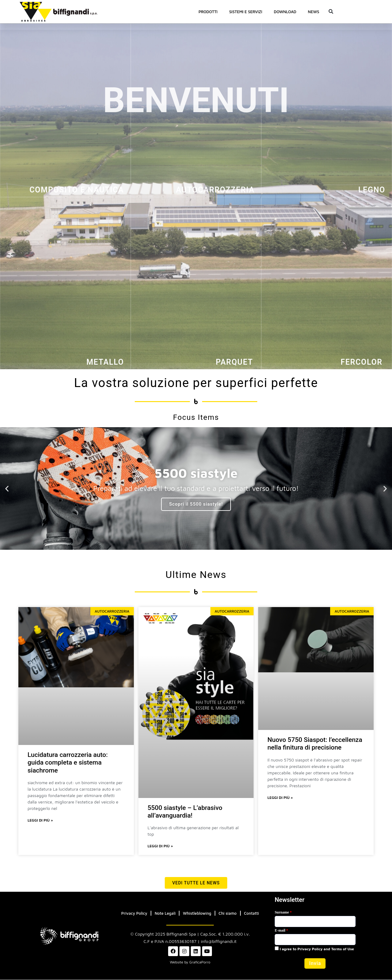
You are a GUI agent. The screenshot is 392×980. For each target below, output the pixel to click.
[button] (331, 12)
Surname (283, 913)
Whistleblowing (197, 914)
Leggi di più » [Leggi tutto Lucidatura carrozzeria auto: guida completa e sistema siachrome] (40, 820)
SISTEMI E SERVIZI (246, 12)
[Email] (315, 940)
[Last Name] (315, 922)
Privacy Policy (134, 914)
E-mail (281, 931)
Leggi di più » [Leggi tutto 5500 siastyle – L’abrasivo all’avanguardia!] (160, 846)
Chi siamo (228, 914)
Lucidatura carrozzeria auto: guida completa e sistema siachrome (68, 762)
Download (285, 12)
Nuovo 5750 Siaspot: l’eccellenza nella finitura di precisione (315, 744)
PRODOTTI (208, 12)
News (313, 12)
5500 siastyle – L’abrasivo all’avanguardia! (185, 812)
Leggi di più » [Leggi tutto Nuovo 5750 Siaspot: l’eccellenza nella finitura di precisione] (280, 798)
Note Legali (165, 914)
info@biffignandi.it (219, 942)
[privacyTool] (277, 949)
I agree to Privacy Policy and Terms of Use (314, 949)
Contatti (252, 914)
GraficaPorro (200, 962)
